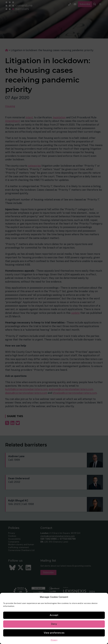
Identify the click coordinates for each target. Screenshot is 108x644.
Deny (54, 624)
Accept (54, 615)
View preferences (54, 633)
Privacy (54, 640)
